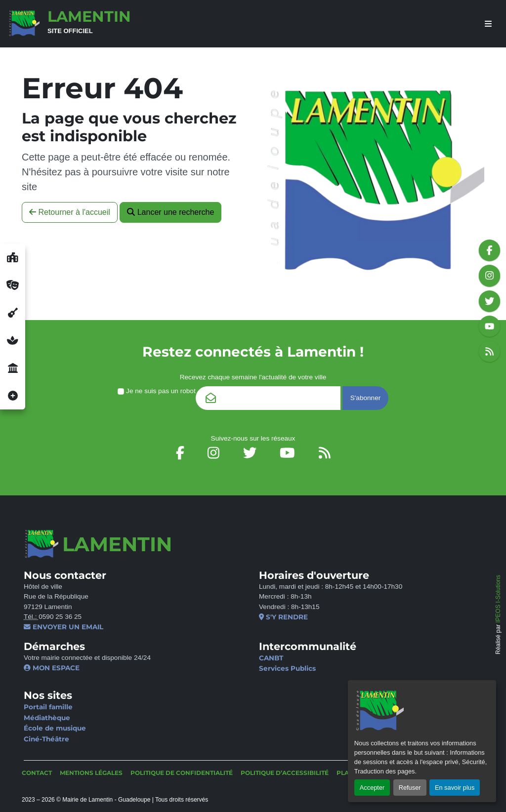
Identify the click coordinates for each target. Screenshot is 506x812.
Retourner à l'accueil (70, 212)
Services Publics (287, 668)
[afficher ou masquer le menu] (488, 24)
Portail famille (48, 707)
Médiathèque (47, 718)
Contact (37, 773)
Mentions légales (91, 773)
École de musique (55, 728)
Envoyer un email (63, 627)
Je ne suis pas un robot (157, 391)
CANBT (271, 658)
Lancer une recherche (170, 212)
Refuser (410, 788)
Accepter (372, 788)
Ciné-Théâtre (46, 739)
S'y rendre (283, 617)
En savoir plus (455, 788)
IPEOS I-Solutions (498, 599)
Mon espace (52, 668)
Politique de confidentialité (182, 773)
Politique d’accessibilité (285, 773)
